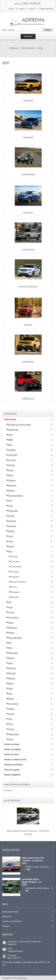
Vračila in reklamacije (12, 921)
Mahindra (12, 628)
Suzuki (10, 714)
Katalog (13, 48)
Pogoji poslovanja (10, 912)
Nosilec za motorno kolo (15, 759)
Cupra (10, 470)
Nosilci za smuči (11, 754)
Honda (10, 516)
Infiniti (10, 531)
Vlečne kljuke (28, 48)
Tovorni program (12, 770)
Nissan (10, 658)
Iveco (10, 541)
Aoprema (31, 21)
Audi (9, 435)
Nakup (32, 9)
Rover (10, 683)
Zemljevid (12, 944)
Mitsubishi (12, 653)
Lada (9, 607)
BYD (9, 445)
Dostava (6, 926)
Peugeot (11, 668)
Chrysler (11, 460)
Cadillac (11, 450)
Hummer (11, 521)
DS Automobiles (14, 496)
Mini (9, 648)
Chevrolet (12, 455)
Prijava (22, 9)
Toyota (10, 729)
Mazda (10, 633)
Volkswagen (13, 734)
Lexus (10, 622)
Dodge (10, 490)
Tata (9, 719)
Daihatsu (11, 485)
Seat (9, 693)
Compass (28, 211)
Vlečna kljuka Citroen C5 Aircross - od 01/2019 (28, 831)
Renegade (28, 360)
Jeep (41, 48)
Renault (11, 678)
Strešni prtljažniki (12, 775)
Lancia (10, 612)
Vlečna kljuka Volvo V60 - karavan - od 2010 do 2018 (33, 861)
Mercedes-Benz (14, 638)
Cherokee (28, 136)
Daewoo (11, 480)
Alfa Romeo (12, 430)
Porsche (11, 673)
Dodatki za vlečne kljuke (18, 424)
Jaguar (10, 546)
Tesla (9, 724)
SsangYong (12, 704)
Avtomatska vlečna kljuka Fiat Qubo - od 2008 (31, 882)
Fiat (9, 501)
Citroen (11, 465)
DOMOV (11, 9)
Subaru (10, 709)
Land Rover (12, 617)
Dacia (10, 475)
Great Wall (12, 511)
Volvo (10, 739)
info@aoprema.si (15, 951)
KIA (9, 602)
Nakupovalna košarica (17, 784)
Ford (9, 506)
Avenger (28, 99)
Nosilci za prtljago (12, 749)
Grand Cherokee (28, 285)
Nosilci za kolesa (12, 744)
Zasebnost (7, 916)
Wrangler (28, 397)
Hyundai (11, 526)
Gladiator (28, 248)
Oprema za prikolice (13, 765)
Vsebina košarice (47, 9)
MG (9, 643)
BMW (10, 440)
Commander (28, 173)
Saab (9, 688)
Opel (9, 663)
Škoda (10, 699)
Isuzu (10, 536)
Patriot (28, 323)
